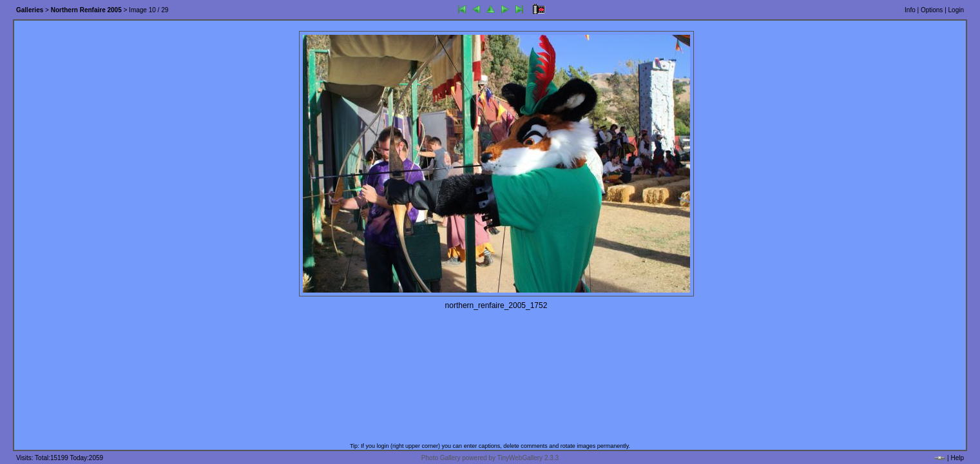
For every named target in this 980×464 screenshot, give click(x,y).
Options (932, 10)
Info (910, 10)
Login (956, 10)
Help (957, 458)
